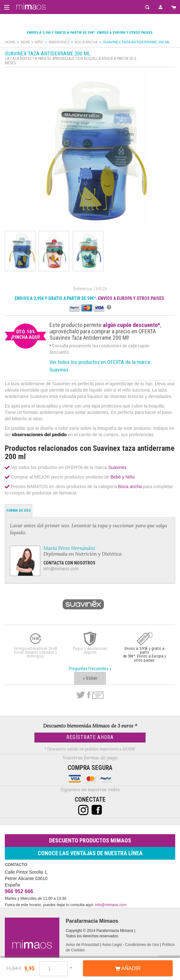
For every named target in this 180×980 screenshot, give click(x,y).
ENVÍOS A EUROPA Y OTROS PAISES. (132, 298)
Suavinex (117, 467)
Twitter (81, 695)
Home (10, 42)
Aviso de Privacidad (82, 945)
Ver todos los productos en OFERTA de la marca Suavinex (100, 366)
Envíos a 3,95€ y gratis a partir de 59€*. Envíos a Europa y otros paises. (90, 33)
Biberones (59, 42)
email (98, 695)
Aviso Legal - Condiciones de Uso (131, 945)
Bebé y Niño (32, 42)
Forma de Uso (19, 511)
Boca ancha (86, 42)
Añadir (128, 969)
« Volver (90, 678)
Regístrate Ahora (90, 737)
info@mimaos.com (61, 569)
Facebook (89, 695)
